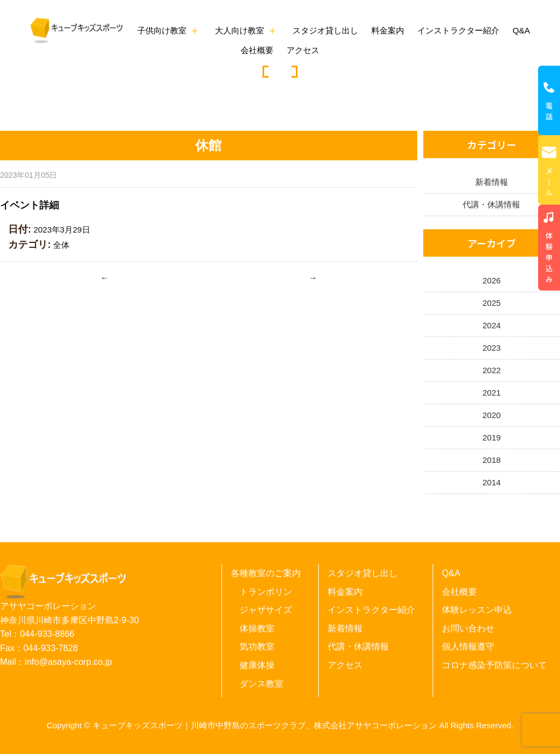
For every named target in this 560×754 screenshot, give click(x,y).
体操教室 (257, 628)
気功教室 (257, 646)
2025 (491, 303)
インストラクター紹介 (458, 30)
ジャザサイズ (266, 610)
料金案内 (388, 30)
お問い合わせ (468, 628)
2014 (491, 482)
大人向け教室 (240, 30)
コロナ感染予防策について (494, 665)
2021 (491, 393)
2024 (491, 325)
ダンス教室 (261, 684)
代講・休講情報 (491, 204)
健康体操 (257, 665)
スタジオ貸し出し (325, 30)
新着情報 (492, 182)
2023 (491, 348)
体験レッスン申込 (477, 610)
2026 (491, 280)
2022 (491, 370)
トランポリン (266, 592)
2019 (491, 437)
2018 (491, 460)
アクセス (303, 50)
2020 (491, 415)
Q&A (521, 30)
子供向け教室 (162, 30)
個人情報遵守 (468, 646)
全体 (61, 245)
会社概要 (257, 50)
